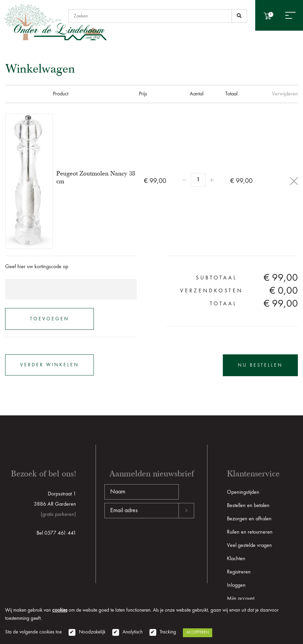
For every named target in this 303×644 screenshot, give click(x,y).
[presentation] (156, 540)
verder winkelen (50, 365)
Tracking (168, 632)
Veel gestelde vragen (249, 546)
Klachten (236, 559)
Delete (294, 181)
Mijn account (241, 599)
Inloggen (236, 585)
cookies (60, 610)
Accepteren (198, 632)
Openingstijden (243, 492)
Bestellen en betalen (248, 506)
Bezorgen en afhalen (249, 519)
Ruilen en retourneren (250, 532)
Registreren (239, 572)
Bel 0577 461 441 (56, 533)
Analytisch (133, 632)
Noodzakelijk (92, 632)
